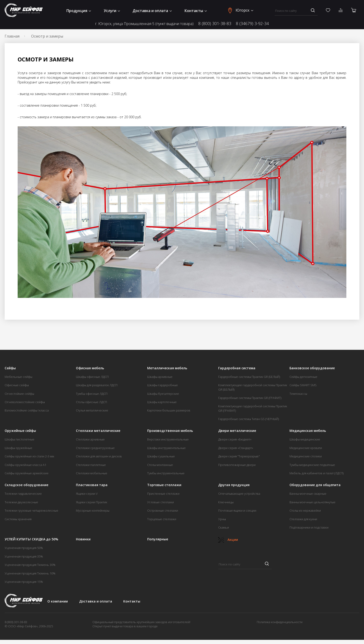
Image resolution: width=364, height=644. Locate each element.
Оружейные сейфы (20, 431)
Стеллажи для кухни (303, 519)
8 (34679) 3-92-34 (252, 24)
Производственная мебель (170, 431)
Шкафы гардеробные (162, 385)
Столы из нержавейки (305, 510)
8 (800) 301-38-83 (215, 24)
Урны (222, 519)
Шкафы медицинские (305, 439)
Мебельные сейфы (18, 377)
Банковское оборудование (312, 368)
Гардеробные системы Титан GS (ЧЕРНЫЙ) (249, 419)
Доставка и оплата (152, 11)
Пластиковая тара (92, 485)
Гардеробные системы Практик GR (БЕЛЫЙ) (249, 377)
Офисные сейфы (17, 385)
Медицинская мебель (308, 431)
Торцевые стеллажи (162, 519)
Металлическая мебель (167, 368)
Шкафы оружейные (18, 448)
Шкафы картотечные (162, 402)
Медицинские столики (306, 456)
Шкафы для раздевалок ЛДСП (97, 385)
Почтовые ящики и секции (237, 510)
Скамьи (224, 527)
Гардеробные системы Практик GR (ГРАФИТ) (250, 398)
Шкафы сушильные (161, 456)
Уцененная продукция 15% (24, 582)
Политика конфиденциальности (280, 622)
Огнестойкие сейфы (19, 394)
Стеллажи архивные (90, 439)
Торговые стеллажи (164, 485)
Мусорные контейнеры (93, 510)
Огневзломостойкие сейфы (25, 402)
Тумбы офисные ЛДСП (92, 394)
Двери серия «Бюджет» (235, 439)
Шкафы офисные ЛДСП (92, 377)
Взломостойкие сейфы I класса (27, 410)
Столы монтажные (160, 465)
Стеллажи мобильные (92, 473)
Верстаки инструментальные (168, 439)
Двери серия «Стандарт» (236, 448)
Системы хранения (18, 519)
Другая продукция (234, 485)
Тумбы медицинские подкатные (312, 465)
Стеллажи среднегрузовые (95, 448)
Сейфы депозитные (303, 377)
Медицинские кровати (306, 448)
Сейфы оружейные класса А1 (25, 465)
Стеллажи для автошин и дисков (99, 456)
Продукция (79, 11)
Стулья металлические (92, 410)
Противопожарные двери (237, 465)
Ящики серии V (87, 494)
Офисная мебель (90, 368)
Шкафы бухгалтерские (163, 394)
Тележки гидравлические (23, 494)
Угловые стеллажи (161, 502)
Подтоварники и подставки (309, 527)
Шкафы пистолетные (19, 439)
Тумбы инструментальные (166, 473)
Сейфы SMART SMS (303, 385)
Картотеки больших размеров (169, 410)
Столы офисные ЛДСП (91, 402)
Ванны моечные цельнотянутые (312, 502)
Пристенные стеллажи (163, 494)
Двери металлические (237, 431)
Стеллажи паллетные (91, 465)
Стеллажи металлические (98, 431)
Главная (12, 36)
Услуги (112, 11)
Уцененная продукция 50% (24, 548)
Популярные (158, 539)
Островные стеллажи (163, 510)
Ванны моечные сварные (308, 494)
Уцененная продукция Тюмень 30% (30, 565)
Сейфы (10, 368)
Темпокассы (298, 394)
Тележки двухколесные (21, 502)
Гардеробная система (237, 368)
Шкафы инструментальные (166, 448)
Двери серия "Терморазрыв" (239, 456)
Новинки (83, 539)
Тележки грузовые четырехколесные (31, 510)
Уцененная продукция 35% (24, 556)
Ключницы (226, 502)
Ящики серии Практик (92, 502)
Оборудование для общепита (315, 485)
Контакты (196, 11)
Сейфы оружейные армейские (27, 473)
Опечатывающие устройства (239, 494)
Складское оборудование (26, 485)
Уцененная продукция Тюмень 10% (30, 573)
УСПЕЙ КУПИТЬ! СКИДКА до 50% (31, 539)
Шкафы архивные (160, 377)
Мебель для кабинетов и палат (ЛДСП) (317, 473)
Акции (228, 540)
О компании (58, 601)
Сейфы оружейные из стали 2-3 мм (29, 456)
